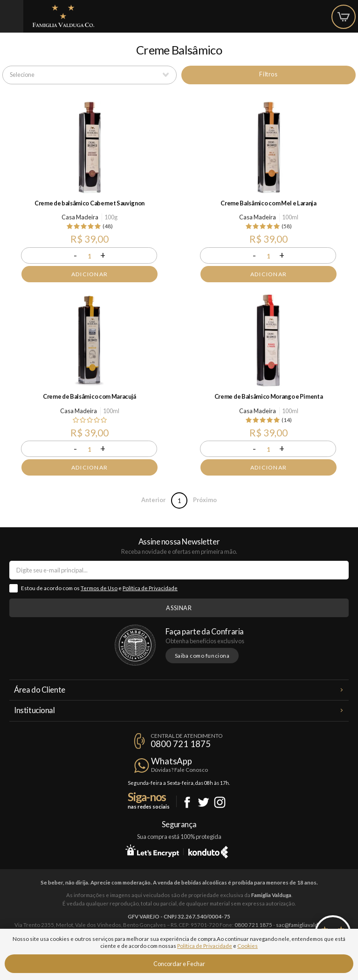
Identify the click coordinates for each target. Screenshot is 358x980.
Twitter (203, 802)
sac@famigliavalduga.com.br (310, 925)
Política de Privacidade (150, 588)
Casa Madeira (80, 217)
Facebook (187, 802)
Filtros (268, 74)
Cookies (248, 946)
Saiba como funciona (202, 656)
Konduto (208, 851)
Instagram (220, 802)
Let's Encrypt (152, 851)
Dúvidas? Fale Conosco (179, 770)
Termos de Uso (99, 588)
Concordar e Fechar (179, 964)
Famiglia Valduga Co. (63, 16)
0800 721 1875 (181, 744)
